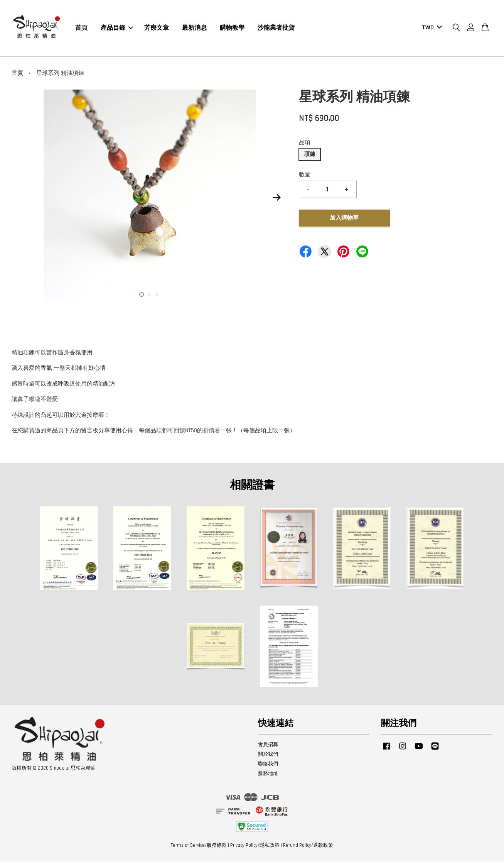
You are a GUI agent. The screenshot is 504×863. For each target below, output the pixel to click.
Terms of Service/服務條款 (199, 847)
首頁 (81, 29)
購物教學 (232, 29)
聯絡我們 (268, 766)
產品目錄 (117, 29)
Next (277, 199)
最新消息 (194, 29)
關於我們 (268, 756)
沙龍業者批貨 (276, 29)
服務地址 (268, 775)
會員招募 (268, 746)
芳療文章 (157, 29)
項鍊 (310, 156)
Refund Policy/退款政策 (308, 847)
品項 (305, 144)
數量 (305, 177)
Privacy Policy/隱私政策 (255, 847)
